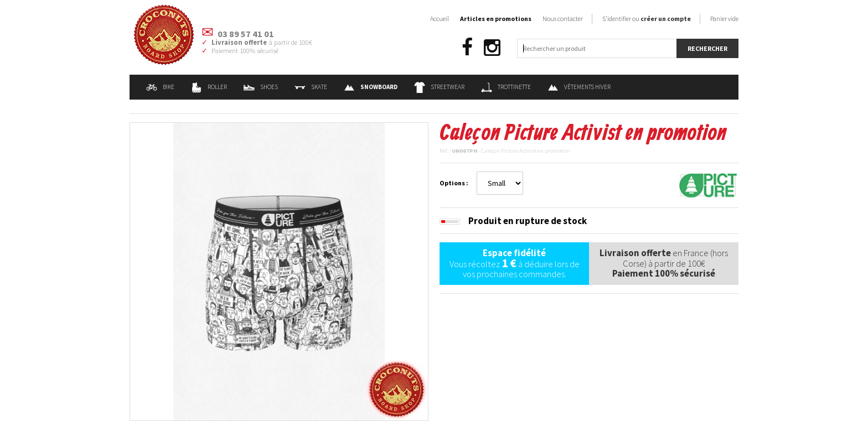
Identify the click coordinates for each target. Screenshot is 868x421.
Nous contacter (563, 19)
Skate (311, 87)
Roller (209, 87)
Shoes (261, 87)
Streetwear (439, 87)
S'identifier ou (647, 19)
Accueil (440, 19)
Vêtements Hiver (579, 87)
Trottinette (506, 87)
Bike (160, 87)
